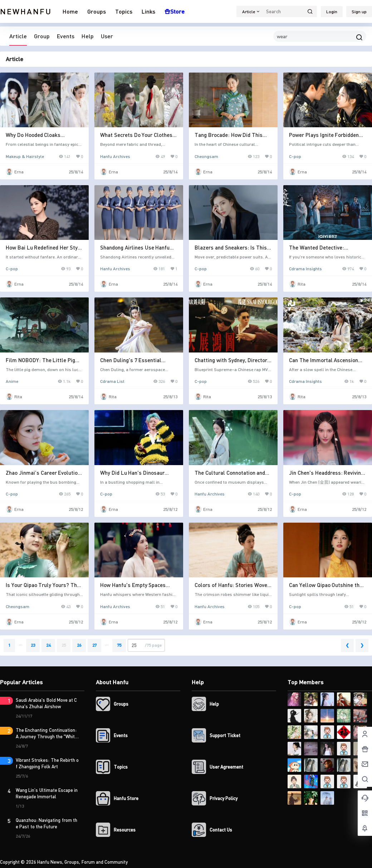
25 (64, 645)
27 (94, 645)
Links (148, 11)
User (107, 36)
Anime (12, 381)
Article (18, 36)
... (21, 644)
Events (66, 36)
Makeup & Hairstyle (25, 156)
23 (33, 645)
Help (88, 36)
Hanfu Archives (115, 156)
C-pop (295, 156)
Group (42, 36)
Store (175, 11)
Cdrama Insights (305, 269)
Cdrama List (112, 381)
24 (48, 645)
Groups (97, 11)
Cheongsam (206, 156)
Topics (124, 11)
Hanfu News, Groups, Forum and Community (82, 862)
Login (332, 12)
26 (79, 645)
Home (70, 11)
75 (119, 645)
